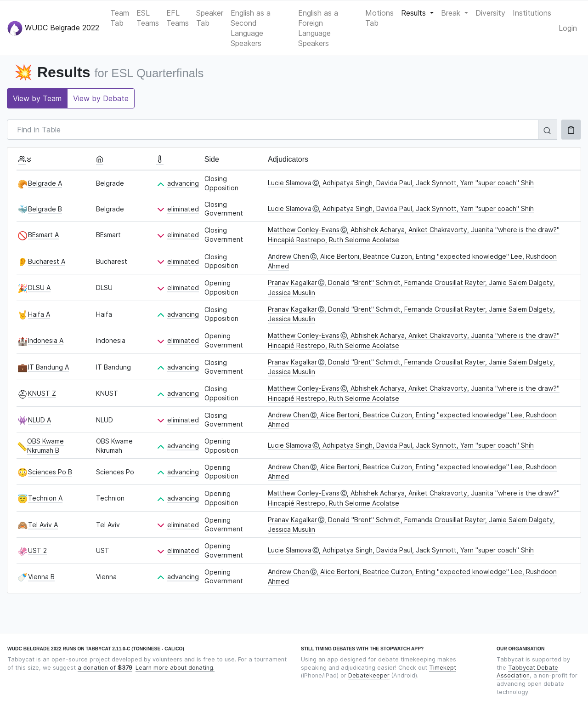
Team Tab (120, 18)
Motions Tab (379, 18)
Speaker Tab (210, 18)
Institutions (532, 13)
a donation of (105, 668)
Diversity (490, 13)
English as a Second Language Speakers (251, 28)
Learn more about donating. (175, 668)
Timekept (443, 668)
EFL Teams (178, 18)
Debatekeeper (369, 675)
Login (568, 28)
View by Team (37, 98)
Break (452, 13)
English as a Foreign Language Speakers (318, 28)
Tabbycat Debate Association (527, 672)
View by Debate (101, 98)
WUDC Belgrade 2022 (53, 28)
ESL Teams (148, 18)
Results (415, 13)
